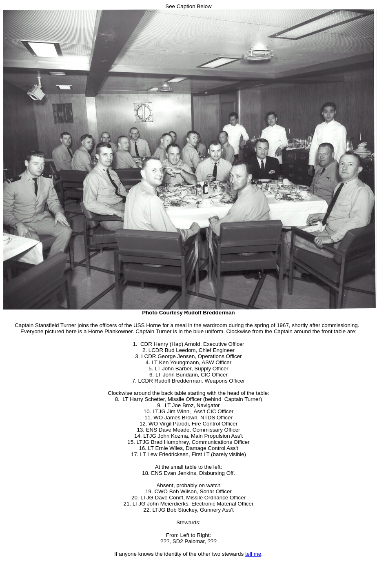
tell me (253, 554)
